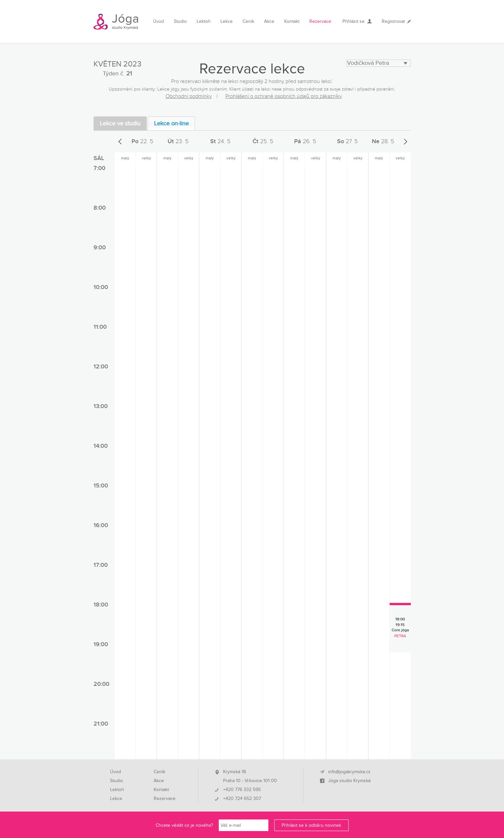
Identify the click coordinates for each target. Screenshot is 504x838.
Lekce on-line (171, 124)
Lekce (227, 21)
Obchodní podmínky (189, 96)
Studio (180, 21)
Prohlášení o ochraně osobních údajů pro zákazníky (284, 96)
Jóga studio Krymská (349, 781)
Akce (269, 21)
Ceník (248, 21)
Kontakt (292, 21)
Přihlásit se (353, 21)
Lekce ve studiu (120, 124)
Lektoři (204, 21)
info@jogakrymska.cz (349, 772)
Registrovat (393, 21)
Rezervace (320, 21)
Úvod (158, 21)
